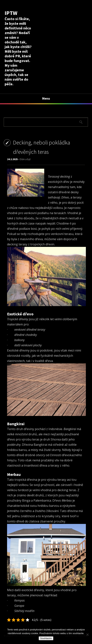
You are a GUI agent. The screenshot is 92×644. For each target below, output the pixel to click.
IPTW (11, 13)
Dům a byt (25, 159)
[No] (87, 635)
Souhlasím (46, 638)
